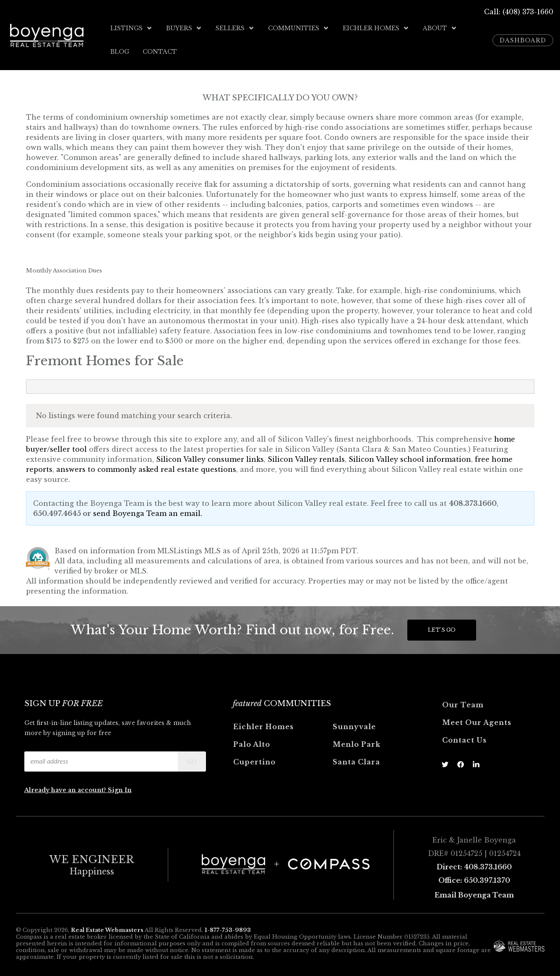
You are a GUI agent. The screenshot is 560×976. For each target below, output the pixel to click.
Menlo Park (357, 743)
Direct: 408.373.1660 (474, 865)
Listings (132, 28)
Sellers (235, 28)
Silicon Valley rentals (306, 458)
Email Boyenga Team (474, 893)
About (440, 28)
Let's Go (442, 628)
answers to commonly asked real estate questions (146, 468)
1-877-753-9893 (228, 929)
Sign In (120, 788)
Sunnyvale (354, 725)
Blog (120, 51)
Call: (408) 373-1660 (519, 12)
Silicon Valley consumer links (210, 458)
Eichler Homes (376, 28)
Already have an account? (66, 788)
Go (192, 760)
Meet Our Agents (477, 721)
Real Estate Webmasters (107, 929)
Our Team (463, 703)
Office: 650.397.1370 (474, 879)
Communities (299, 28)
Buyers (184, 28)
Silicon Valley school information (410, 458)
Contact (160, 51)
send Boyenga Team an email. (148, 512)
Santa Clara (356, 760)
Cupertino (254, 760)
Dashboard (523, 39)
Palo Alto (252, 743)
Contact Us (464, 738)
